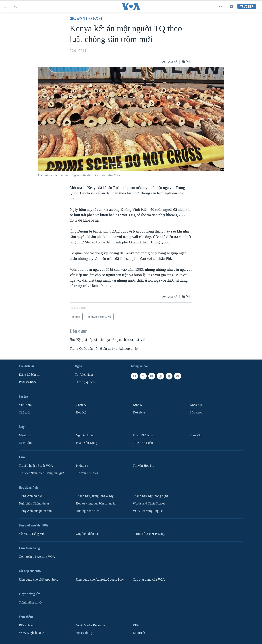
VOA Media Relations (91, 625)
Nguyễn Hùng (85, 435)
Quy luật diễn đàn (88, 534)
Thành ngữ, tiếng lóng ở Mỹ (95, 496)
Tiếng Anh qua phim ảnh (35, 511)
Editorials (139, 633)
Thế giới (25, 412)
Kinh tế (138, 405)
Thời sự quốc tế (85, 382)
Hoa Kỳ (81, 412)
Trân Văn (196, 435)
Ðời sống (139, 412)
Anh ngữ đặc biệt (87, 511)
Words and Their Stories (149, 503)
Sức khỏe (196, 412)
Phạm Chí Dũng (87, 443)
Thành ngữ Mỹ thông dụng (151, 496)
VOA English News (32, 633)
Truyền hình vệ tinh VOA (36, 466)
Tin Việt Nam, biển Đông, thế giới (42, 473)
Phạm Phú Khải (143, 435)
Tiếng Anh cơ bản (31, 496)
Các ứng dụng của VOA (149, 580)
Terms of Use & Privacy (149, 534)
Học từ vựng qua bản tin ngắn (96, 503)
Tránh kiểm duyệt (31, 602)
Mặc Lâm (25, 443)
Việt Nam (25, 405)
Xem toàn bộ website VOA (37, 557)
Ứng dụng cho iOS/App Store (39, 580)
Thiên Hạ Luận (143, 443)
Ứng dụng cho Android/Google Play (100, 580)
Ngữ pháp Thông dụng (34, 503)
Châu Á (81, 405)
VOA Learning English (148, 511)
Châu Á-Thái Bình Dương (86, 18)
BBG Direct (27, 625)
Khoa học (196, 405)
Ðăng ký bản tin (30, 375)
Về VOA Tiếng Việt (32, 534)
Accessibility (84, 633)
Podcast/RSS (27, 382)
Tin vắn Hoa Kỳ (143, 466)
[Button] (170, 62)
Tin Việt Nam (84, 375)
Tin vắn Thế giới (87, 473)
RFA (136, 625)
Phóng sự (82, 466)
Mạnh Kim (26, 435)
